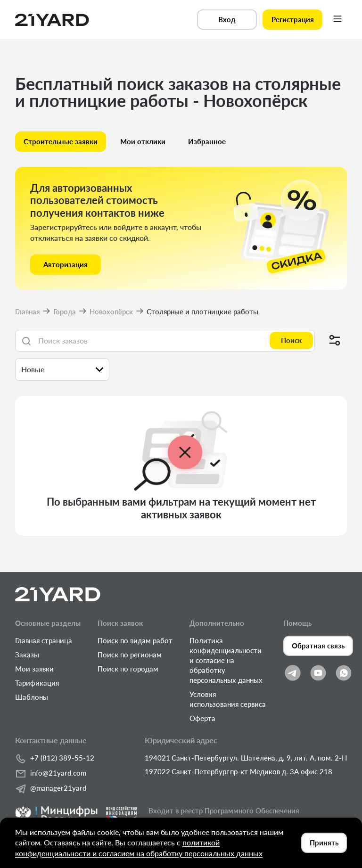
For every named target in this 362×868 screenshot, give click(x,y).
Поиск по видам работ (135, 640)
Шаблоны (32, 697)
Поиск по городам (128, 669)
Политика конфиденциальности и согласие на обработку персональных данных (226, 660)
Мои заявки (34, 669)
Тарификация (37, 683)
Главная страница (44, 640)
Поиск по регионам (130, 655)
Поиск (291, 340)
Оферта (202, 718)
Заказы (27, 655)
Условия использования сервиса (228, 699)
